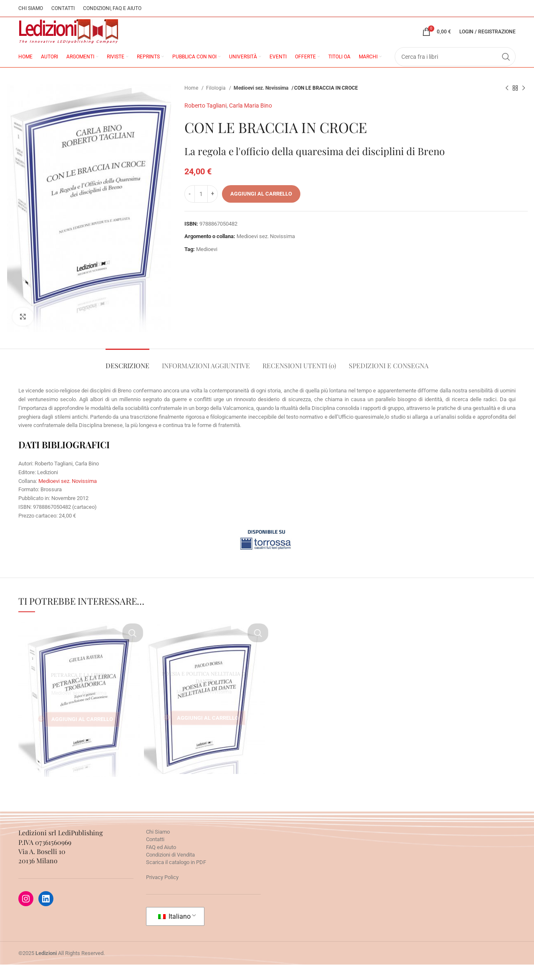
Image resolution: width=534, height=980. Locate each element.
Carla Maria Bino (251, 121)
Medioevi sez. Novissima (262, 103)
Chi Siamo (158, 847)
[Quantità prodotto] (201, 209)
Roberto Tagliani (205, 121)
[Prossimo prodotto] (524, 104)
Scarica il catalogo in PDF (176, 878)
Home (192, 103)
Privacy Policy (162, 893)
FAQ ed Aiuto (161, 863)
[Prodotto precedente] (507, 104)
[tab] (127, 377)
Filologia (217, 103)
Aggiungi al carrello (261, 209)
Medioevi (207, 265)
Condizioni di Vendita (170, 870)
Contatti (155, 855)
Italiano (174, 931)
